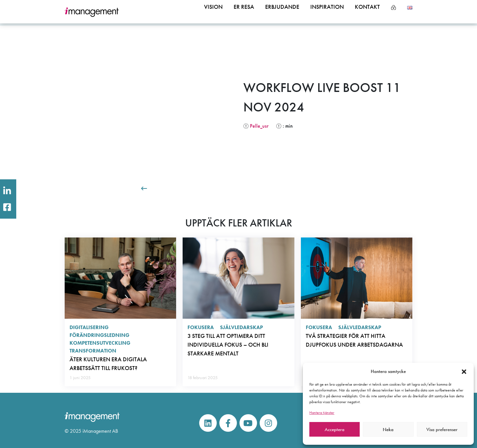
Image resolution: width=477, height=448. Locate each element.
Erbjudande (274, 12)
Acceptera (335, 429)
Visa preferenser (442, 429)
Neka (388, 429)
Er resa (233, 12)
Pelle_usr (259, 126)
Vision (200, 12)
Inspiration (322, 12)
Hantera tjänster (322, 413)
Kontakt (366, 12)
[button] (464, 371)
